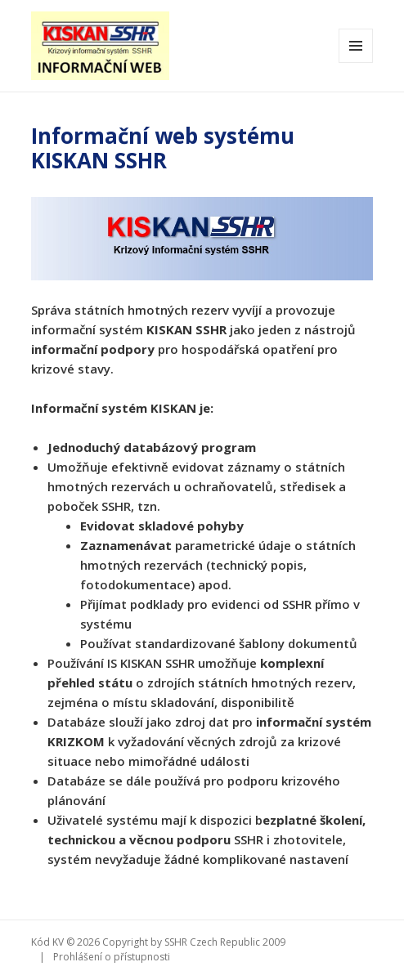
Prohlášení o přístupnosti (112, 957)
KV (58, 942)
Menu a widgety (356, 63)
